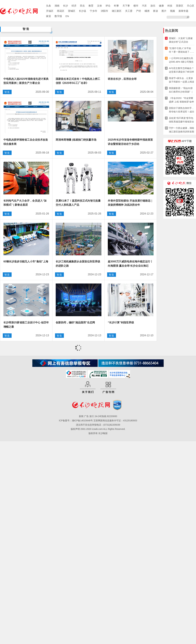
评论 (108, 6)
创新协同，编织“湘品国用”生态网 (75, 322)
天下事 (126, 6)
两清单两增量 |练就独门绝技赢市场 (76, 140)
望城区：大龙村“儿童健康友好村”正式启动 (181, 40)
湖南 (57, 6)
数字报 (58, 16)
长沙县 (83, 11)
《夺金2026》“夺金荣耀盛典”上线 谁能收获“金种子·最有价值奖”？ (181, 100)
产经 (139, 11)
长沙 (65, 6)
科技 (170, 6)
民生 (82, 6)
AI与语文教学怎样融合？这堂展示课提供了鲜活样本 (181, 70)
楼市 (136, 6)
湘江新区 (117, 11)
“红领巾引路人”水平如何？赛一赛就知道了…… (181, 50)
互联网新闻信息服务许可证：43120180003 (115, 421)
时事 (116, 6)
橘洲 (147, 11)
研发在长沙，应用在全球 (122, 79)
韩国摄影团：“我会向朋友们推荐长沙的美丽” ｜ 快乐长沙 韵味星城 (181, 90)
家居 (49, 16)
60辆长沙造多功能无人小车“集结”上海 (26, 262)
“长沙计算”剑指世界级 (121, 322)
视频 (172, 11)
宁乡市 (94, 11)
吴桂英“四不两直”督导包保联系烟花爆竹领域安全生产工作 (181, 120)
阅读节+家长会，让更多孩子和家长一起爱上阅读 (181, 80)
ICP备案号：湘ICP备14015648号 (76, 421)
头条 (49, 6)
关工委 (129, 11)
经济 (74, 6)
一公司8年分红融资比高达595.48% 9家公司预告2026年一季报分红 (181, 60)
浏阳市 (104, 11)
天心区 (191, 6)
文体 (99, 6)
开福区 (50, 11)
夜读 (155, 11)
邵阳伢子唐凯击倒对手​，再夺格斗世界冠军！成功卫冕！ (181, 110)
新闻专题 (183, 11)
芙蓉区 (180, 6)
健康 (161, 6)
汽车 (144, 6)
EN (67, 16)
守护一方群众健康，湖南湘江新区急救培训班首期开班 (181, 130)
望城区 (72, 11)
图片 (164, 11)
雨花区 (61, 11)
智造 (7, 92)
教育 (91, 6)
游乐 (153, 6)
